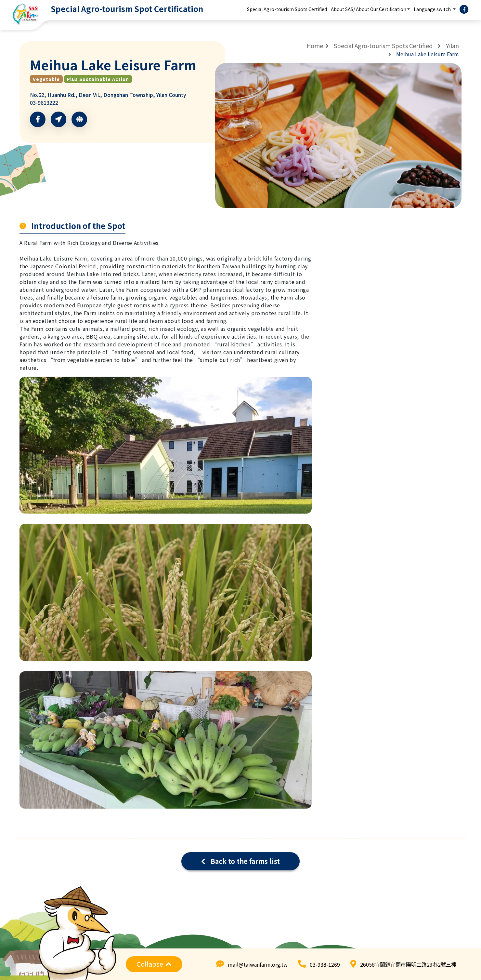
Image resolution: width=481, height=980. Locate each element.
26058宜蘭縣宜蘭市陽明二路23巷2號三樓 (408, 964)
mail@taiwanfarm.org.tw (258, 964)
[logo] (104, 9)
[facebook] (464, 9)
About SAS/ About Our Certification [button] (369, 9)
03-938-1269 (325, 964)
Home (315, 46)
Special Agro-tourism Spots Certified (287, 9)
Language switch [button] (433, 9)
